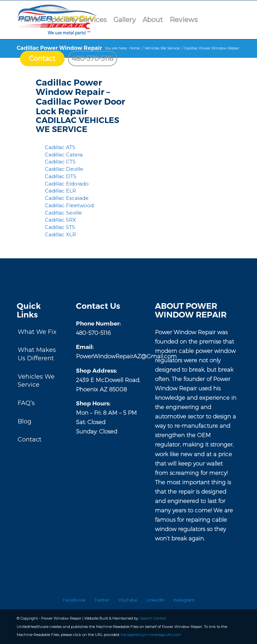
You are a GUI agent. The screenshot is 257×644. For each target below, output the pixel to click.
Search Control (153, 618)
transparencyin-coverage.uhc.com (151, 635)
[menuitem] (30, 20)
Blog (25, 421)
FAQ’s (26, 403)
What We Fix (37, 332)
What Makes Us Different (37, 354)
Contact (30, 439)
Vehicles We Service (36, 381)
